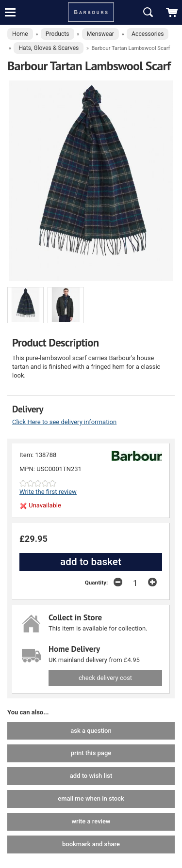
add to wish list (91, 776)
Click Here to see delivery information (64, 422)
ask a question (91, 731)
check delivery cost (105, 678)
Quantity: (97, 583)
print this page (91, 753)
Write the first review (48, 492)
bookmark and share (91, 844)
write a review (91, 821)
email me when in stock (91, 798)
